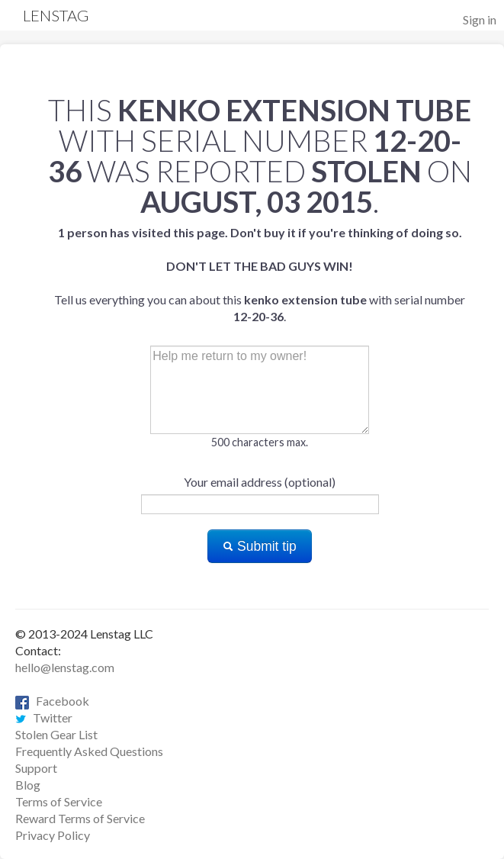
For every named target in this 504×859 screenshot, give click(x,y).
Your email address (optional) (260, 482)
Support (36, 768)
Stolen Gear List (56, 734)
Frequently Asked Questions (89, 751)
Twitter (44, 717)
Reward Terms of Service (80, 818)
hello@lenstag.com (65, 667)
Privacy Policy (53, 835)
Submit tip (260, 546)
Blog (28, 785)
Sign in (480, 19)
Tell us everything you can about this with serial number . (260, 274)
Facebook (52, 701)
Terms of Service (59, 801)
